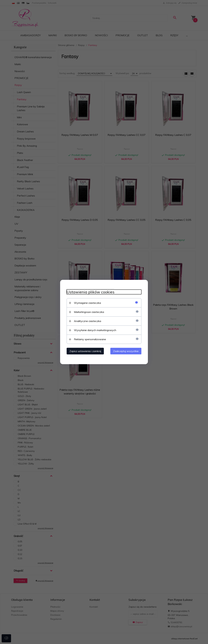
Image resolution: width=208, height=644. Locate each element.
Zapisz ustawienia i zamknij (85, 351)
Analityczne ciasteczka (88, 321)
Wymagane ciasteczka (87, 303)
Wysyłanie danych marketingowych (95, 330)
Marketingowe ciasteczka (89, 312)
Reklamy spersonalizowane (90, 339)
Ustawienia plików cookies (91, 292)
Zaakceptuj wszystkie (126, 351)
